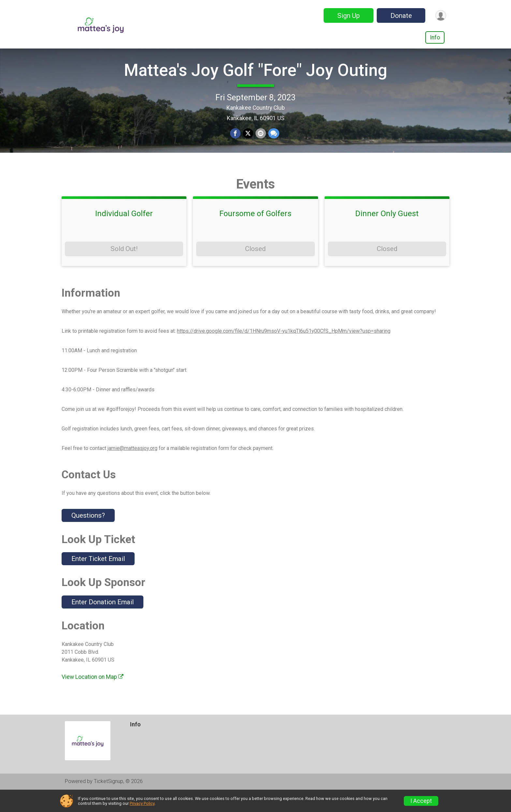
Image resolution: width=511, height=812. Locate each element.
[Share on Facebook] (236, 144)
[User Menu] (440, 15)
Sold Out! (124, 268)
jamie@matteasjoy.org (132, 467)
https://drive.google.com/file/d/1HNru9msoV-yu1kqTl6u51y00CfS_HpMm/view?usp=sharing (284, 350)
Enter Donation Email (102, 621)
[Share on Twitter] (248, 144)
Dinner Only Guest (387, 233)
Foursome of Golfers (255, 233)
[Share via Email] (260, 144)
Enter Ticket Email (98, 578)
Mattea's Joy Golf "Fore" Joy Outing (255, 80)
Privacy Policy (142, 803)
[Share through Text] (273, 144)
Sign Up (347, 16)
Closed (255, 268)
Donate (400, 16)
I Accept (421, 801)
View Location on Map (93, 696)
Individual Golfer (124, 233)
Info (435, 37)
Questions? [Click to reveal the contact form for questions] (88, 535)
